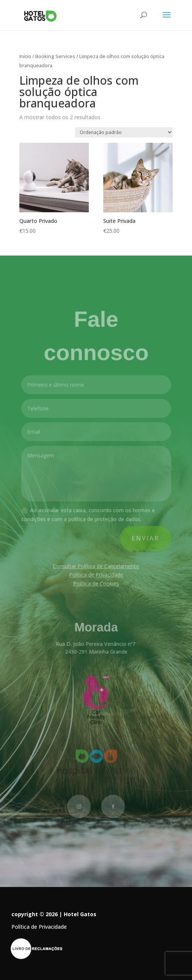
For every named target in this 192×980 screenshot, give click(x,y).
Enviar (144, 539)
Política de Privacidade (96, 574)
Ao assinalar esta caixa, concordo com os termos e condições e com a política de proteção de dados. (88, 515)
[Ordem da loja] (124, 132)
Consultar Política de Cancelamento (96, 566)
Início (25, 56)
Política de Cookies (96, 583)
